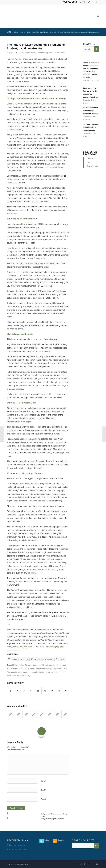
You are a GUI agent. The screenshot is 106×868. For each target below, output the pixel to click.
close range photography (28, 672)
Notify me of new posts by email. (53, 819)
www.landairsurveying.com (51, 647)
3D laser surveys (28, 669)
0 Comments (26, 53)
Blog (9, 32)
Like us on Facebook (90, 153)
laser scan (63, 672)
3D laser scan (18, 665)
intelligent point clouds (48, 672)
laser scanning (13, 676)
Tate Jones (61, 53)
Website (44, 799)
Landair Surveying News (40, 32)
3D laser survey (13, 669)
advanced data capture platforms (49, 669)
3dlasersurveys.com (16, 845)
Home (23, 32)
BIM (66, 669)
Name (43, 781)
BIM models (12, 672)
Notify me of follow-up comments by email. (54, 815)
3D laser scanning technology (54, 665)
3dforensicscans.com (17, 850)
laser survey (25, 676)
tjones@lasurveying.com (21, 647)
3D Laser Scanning (33, 665)
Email (43, 790)
